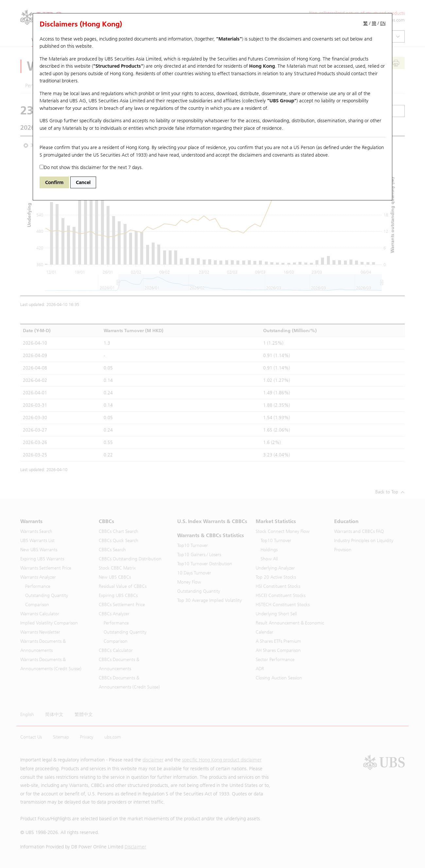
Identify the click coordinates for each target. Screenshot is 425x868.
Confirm (54, 182)
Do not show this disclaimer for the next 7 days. (91, 167)
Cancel (83, 182)
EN (383, 23)
